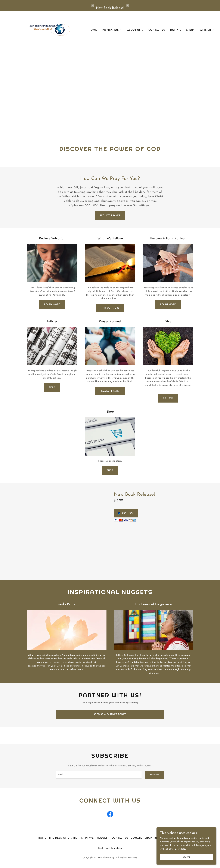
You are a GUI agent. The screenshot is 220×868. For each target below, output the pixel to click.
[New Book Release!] (110, 6)
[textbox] (99, 775)
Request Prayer (110, 216)
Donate (168, 398)
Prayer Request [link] (97, 838)
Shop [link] (190, 30)
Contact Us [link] (157, 30)
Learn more (168, 304)
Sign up (155, 775)
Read (52, 387)
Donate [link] (176, 30)
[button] (112, 30)
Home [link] (93, 30)
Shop (110, 470)
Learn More (52, 304)
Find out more (110, 308)
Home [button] (42, 838)
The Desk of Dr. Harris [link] (66, 838)
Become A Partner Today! (110, 714)
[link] (42, 30)
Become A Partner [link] (168, 838)
